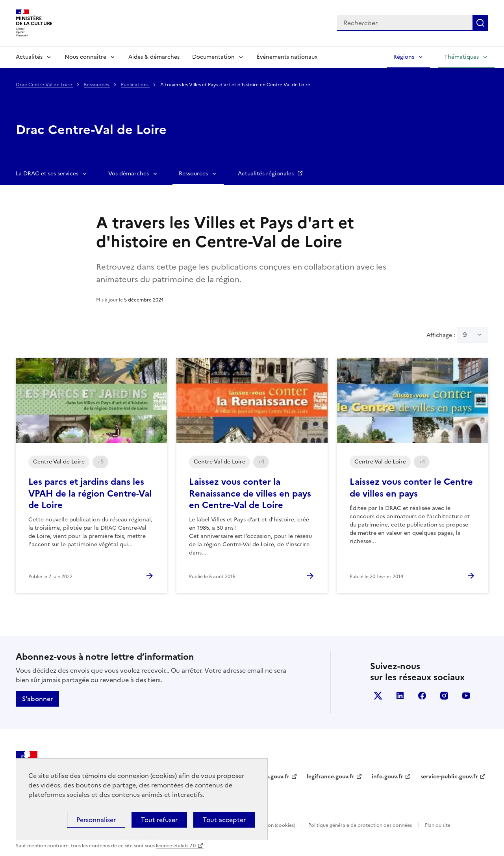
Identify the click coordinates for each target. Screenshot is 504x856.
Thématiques (461, 57)
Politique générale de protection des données (360, 825)
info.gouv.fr (387, 777)
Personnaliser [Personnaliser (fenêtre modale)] (96, 820)
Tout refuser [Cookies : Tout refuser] (159, 820)
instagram (444, 696)
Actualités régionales (267, 174)
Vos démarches (129, 174)
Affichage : (457, 335)
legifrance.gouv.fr (331, 777)
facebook (422, 696)
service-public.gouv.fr (449, 777)
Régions (404, 57)
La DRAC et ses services (47, 174)
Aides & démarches (154, 57)
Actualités (29, 57)
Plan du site (438, 825)
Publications (135, 85)
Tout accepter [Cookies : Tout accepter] (224, 820)
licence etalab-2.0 (176, 846)
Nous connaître (85, 57)
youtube (466, 696)
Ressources (97, 85)
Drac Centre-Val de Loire (44, 85)
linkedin (400, 696)
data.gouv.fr (273, 777)
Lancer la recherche (480, 23)
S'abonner (37, 699)
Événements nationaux (287, 57)
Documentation (213, 57)
